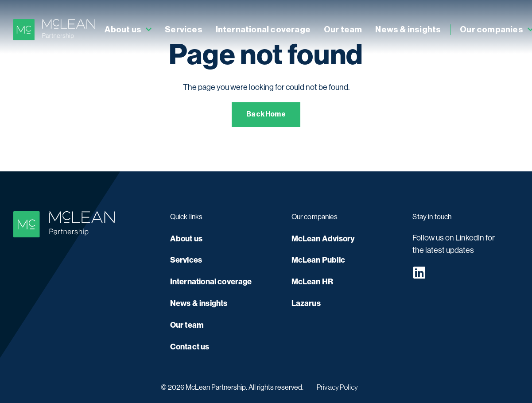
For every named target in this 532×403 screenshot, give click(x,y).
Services (184, 29)
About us (128, 30)
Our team (343, 29)
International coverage (263, 29)
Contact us (190, 347)
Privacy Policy (337, 387)
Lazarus (306, 303)
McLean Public (318, 260)
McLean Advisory (323, 239)
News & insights (408, 29)
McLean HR (313, 282)
